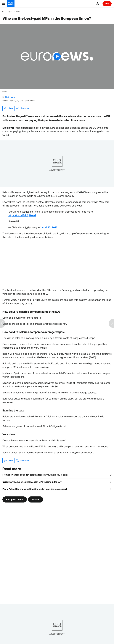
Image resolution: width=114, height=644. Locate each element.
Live (107, 4)
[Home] (3, 12)
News (10, 12)
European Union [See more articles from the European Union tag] (15, 499)
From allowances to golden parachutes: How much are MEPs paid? (35, 475)
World (18, 12)
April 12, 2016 (50, 227)
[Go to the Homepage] (11, 4)
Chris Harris (10, 97)
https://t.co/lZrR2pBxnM (22, 215)
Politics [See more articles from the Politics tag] (36, 499)
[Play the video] (57, 56)
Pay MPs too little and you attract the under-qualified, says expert (35, 489)
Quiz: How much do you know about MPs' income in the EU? (32, 482)
